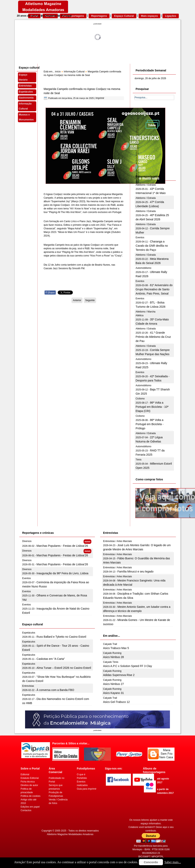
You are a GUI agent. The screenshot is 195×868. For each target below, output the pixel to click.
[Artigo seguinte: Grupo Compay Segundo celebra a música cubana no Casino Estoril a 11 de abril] (90, 300)
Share (50, 293)
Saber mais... (173, 862)
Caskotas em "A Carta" (51, 659)
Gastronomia (26, 98)
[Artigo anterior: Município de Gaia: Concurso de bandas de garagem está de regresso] (77, 300)
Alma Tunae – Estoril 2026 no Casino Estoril (64, 668)
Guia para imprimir (87, 789)
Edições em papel (30, 807)
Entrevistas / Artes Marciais (117, 541)
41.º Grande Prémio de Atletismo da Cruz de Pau (153, 337)
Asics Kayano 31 (113, 693)
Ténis (139, 460)
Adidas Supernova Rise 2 (119, 675)
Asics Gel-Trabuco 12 (116, 702)
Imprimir (100, 98)
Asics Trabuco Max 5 (116, 648)
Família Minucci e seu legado (135, 571)
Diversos (27, 541)
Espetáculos (26, 92)
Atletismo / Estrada (146, 185)
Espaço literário (23, 77)
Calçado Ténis (111, 662)
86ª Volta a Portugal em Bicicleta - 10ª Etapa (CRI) (152, 407)
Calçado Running (112, 653)
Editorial (25, 774)
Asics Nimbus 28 (113, 657)
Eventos (140, 237)
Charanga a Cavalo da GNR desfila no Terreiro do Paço (152, 246)
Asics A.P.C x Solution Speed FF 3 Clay (128, 666)
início (58, 72)
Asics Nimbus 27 (113, 684)
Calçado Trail (110, 644)
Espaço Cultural (124, 16)
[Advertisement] (165, 142)
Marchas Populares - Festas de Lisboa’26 (62, 546)
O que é (81, 774)
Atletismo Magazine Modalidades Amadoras (70, 834)
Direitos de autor (29, 785)
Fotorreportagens (73, 16)
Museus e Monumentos (26, 117)
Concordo (151, 862)
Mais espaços (150, 16)
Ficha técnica (28, 782)
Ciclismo (140, 399)
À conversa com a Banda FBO (55, 690)
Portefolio (82, 778)
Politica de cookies (31, 796)
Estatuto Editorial (30, 778)
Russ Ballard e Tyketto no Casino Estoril (61, 637)
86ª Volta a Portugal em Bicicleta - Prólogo (150, 424)
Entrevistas (25, 86)
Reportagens (99, 16)
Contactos (26, 810)
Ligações (171, 16)
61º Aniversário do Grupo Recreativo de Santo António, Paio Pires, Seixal (154, 289)
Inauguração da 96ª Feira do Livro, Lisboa (62, 573)
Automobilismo (144, 268)
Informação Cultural (25, 106)
